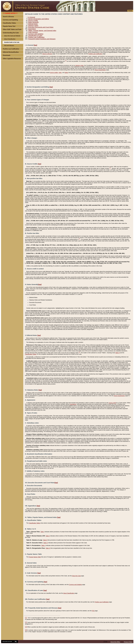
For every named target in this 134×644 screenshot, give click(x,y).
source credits (54, 73)
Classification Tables (31, 354)
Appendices (32, 29)
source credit (112, 403)
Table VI (48, 548)
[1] (66, 61)
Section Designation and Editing (39, 19)
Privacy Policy (128, 642)
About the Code (76, 576)
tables (66, 73)
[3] (79, 239)
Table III (117, 353)
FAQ (93, 611)
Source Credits (33, 21)
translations (73, 404)
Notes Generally (33, 22)
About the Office (115, 642)
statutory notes (79, 65)
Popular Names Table (35, 557)
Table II (48, 536)
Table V (43, 545)
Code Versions (33, 32)
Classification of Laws (35, 36)
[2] (110, 168)
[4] (79, 352)
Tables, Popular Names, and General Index (42, 31)
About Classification (100, 70)
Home (130, 11)
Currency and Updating (36, 34)
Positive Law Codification (36, 37)
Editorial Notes (33, 24)
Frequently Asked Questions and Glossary (42, 39)
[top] (35, 45)
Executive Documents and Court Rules (41, 27)
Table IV (45, 543)
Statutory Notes (33, 26)
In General (32, 17)
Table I (42, 532)
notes (60, 73)
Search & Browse (47, 54)
